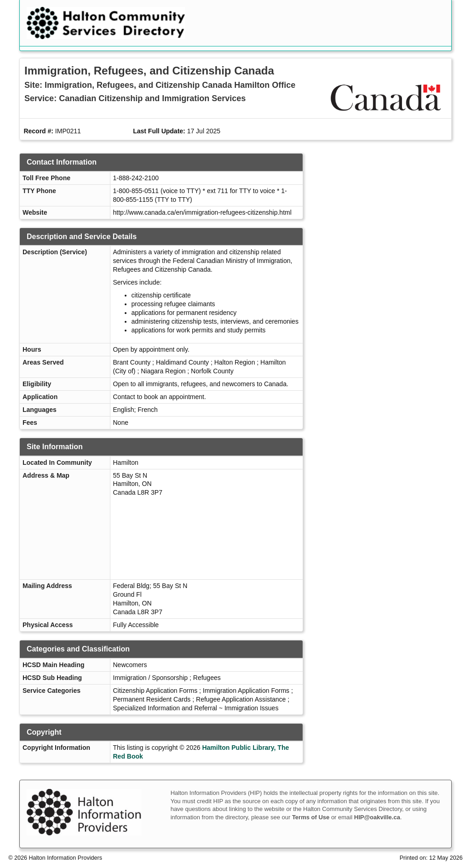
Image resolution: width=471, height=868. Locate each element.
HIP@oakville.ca (377, 817)
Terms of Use (311, 817)
